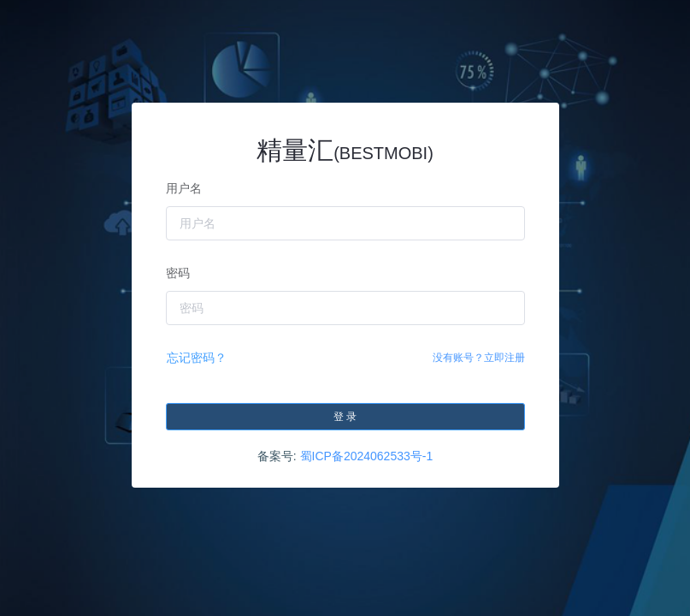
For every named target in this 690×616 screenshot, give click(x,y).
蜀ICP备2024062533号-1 (367, 456)
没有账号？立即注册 (479, 358)
